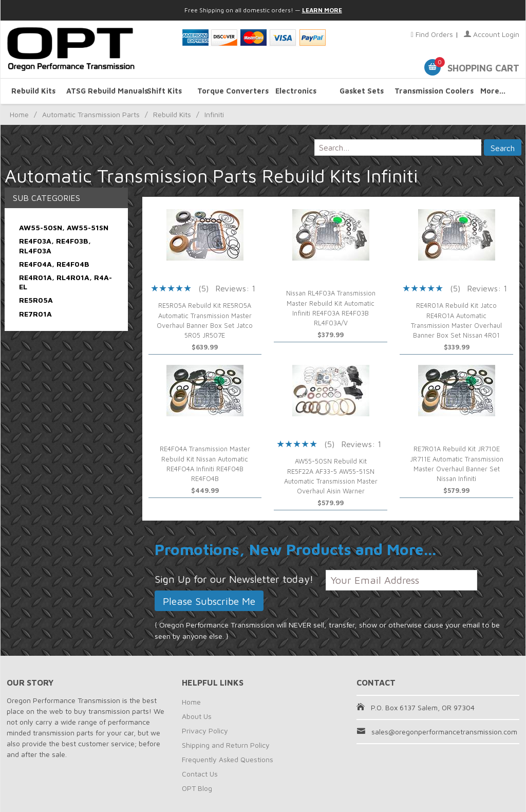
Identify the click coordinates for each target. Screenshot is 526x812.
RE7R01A (35, 314)
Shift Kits (164, 91)
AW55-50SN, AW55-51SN (64, 227)
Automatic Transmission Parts (91, 114)
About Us (197, 716)
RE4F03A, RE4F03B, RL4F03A (55, 245)
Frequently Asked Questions (228, 759)
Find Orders (432, 34)
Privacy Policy (205, 731)
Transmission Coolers (427, 91)
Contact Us (200, 774)
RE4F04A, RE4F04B (54, 264)
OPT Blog (197, 788)
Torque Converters (230, 91)
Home (19, 114)
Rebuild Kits (33, 91)
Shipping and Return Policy (226, 745)
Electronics (296, 91)
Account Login (492, 34)
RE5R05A (36, 300)
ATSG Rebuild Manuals (99, 91)
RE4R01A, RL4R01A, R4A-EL (65, 282)
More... (493, 91)
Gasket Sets (362, 91)
